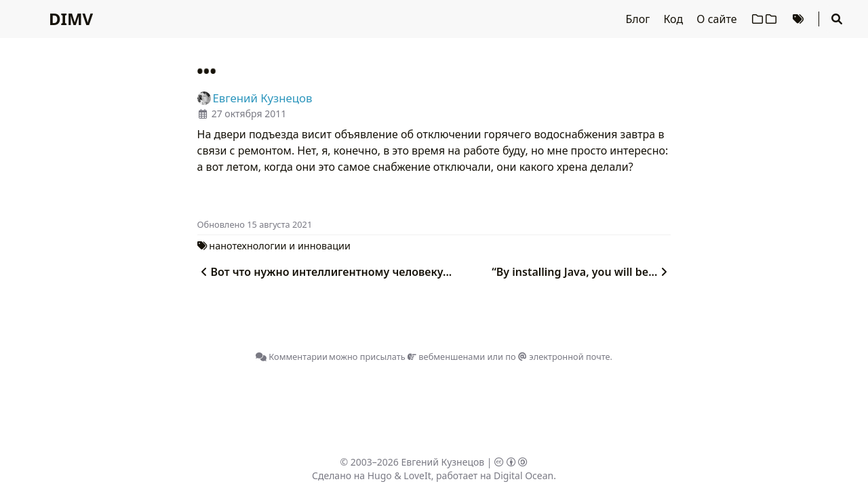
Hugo (380, 475)
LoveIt (417, 475)
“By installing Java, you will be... (581, 272)
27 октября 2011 (249, 114)
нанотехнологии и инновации (280, 246)
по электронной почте (557, 357)
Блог (639, 19)
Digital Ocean (524, 475)
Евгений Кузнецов (443, 462)
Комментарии (292, 357)
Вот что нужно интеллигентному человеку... (325, 272)
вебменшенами (446, 357)
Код (674, 19)
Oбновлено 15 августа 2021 (255, 224)
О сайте (718, 19)
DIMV (71, 19)
